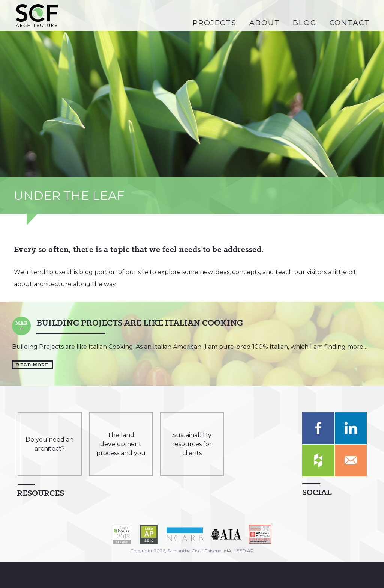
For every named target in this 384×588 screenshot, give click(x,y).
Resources (40, 493)
